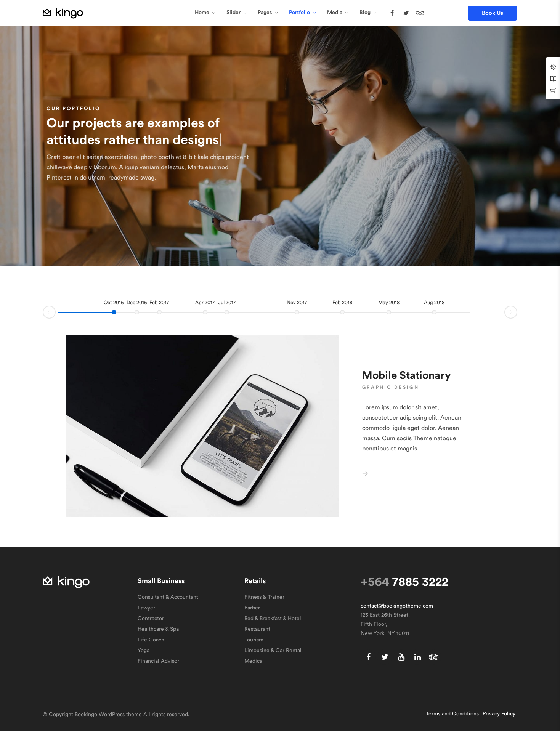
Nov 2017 (297, 302)
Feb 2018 (342, 302)
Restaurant (257, 629)
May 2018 (389, 302)
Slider (233, 13)
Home (202, 13)
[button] (493, 13)
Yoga (144, 651)
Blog (365, 13)
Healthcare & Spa (158, 629)
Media (335, 13)
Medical (254, 661)
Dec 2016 (137, 302)
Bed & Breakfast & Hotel (273, 619)
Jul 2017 (227, 302)
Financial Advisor (158, 661)
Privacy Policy (499, 714)
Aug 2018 (434, 302)
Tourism (254, 640)
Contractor (151, 619)
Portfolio (299, 13)
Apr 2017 (205, 302)
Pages (265, 13)
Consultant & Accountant (168, 597)
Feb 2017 (159, 302)
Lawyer (146, 608)
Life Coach (151, 640)
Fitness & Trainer (264, 597)
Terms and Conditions (452, 714)
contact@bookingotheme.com (397, 606)
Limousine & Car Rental (273, 651)
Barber (252, 608)
